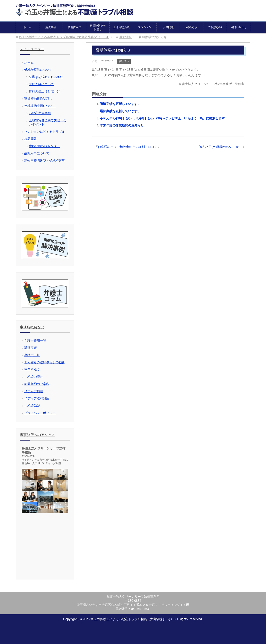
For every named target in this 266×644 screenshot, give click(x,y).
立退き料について (41, 84)
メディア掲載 (34, 391)
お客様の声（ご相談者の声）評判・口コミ (128, 147)
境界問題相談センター (44, 146)
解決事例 (51, 27)
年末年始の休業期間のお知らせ (122, 125)
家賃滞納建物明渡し (98, 27)
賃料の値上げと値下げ (44, 91)
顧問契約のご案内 (37, 384)
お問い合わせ (239, 27)
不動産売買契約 (40, 113)
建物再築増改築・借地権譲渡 (45, 161)
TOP (64, 37)
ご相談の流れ (34, 377)
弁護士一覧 (32, 355)
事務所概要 (32, 369)
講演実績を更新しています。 (120, 104)
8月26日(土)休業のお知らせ (219, 147)
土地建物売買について (40, 106)
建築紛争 (192, 27)
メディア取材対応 (37, 398)
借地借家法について (38, 70)
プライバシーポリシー (40, 413)
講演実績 (31, 348)
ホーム (27, 27)
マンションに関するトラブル (45, 132)
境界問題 (168, 27)
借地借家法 (74, 27)
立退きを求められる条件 (46, 77)
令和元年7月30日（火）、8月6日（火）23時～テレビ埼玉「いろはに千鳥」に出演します (162, 118)
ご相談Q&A (215, 27)
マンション (145, 27)
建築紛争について (37, 153)
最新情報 (124, 61)
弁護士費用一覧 (35, 341)
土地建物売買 (121, 27)
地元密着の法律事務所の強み (45, 362)
